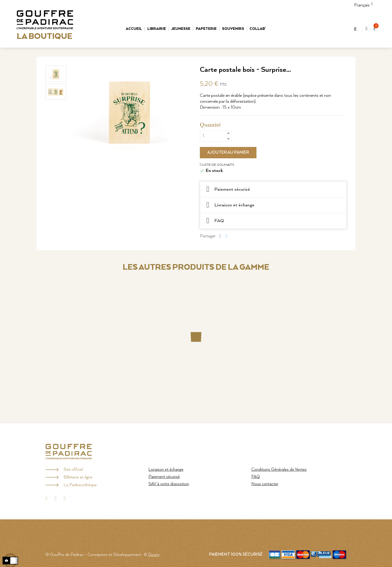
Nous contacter (265, 484)
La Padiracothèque (80, 485)
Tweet (227, 236)
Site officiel (73, 470)
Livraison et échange (166, 470)
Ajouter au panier (228, 152)
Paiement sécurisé (164, 477)
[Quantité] (213, 136)
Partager (220, 236)
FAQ (256, 477)
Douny (154, 555)
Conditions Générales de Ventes (279, 470)
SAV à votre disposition (169, 484)
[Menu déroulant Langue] (362, 5)
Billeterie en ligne (78, 477)
